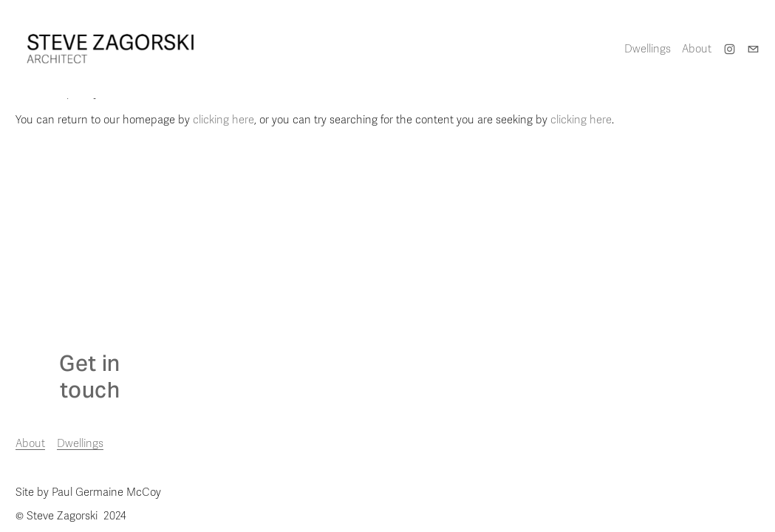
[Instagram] (730, 49)
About (697, 49)
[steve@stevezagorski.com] (753, 49)
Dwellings (80, 443)
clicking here (223, 120)
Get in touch (89, 377)
